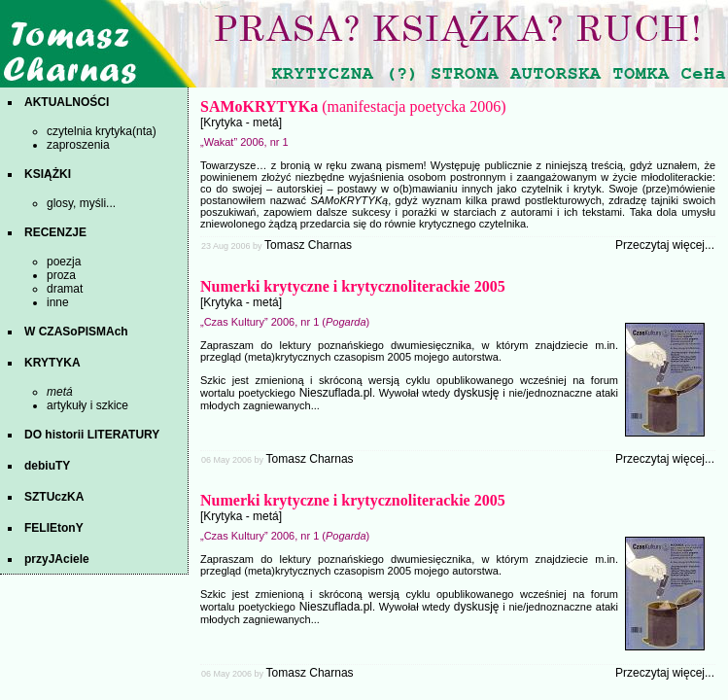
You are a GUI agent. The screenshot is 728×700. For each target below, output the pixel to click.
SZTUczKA (54, 497)
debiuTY (47, 466)
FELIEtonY (54, 528)
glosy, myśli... (81, 203)
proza (61, 275)
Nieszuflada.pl (336, 393)
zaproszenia (78, 145)
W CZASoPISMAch (76, 332)
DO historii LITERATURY (92, 435)
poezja (64, 262)
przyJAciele (57, 559)
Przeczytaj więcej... (665, 245)
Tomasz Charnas (308, 245)
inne (58, 302)
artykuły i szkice (87, 405)
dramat (65, 289)
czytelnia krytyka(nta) (102, 131)
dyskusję (477, 393)
